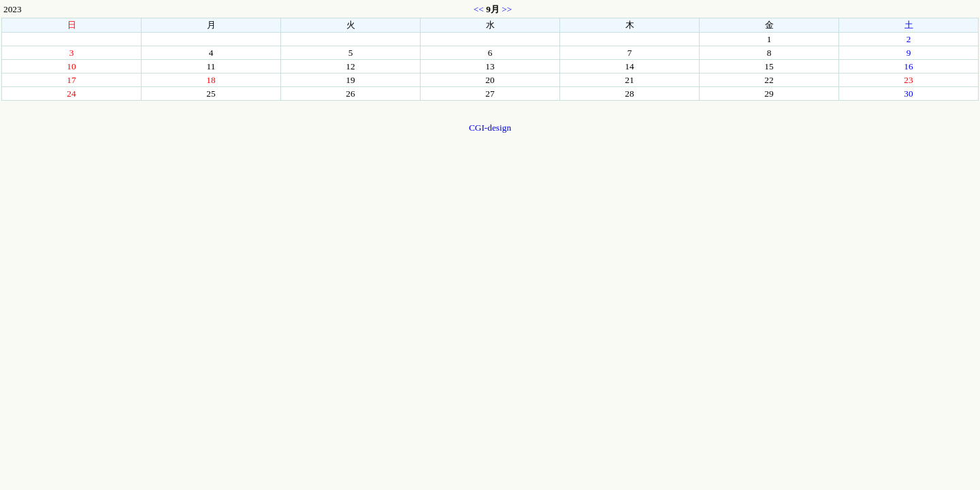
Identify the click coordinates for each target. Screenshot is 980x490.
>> (507, 9)
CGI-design (490, 128)
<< (479, 9)
